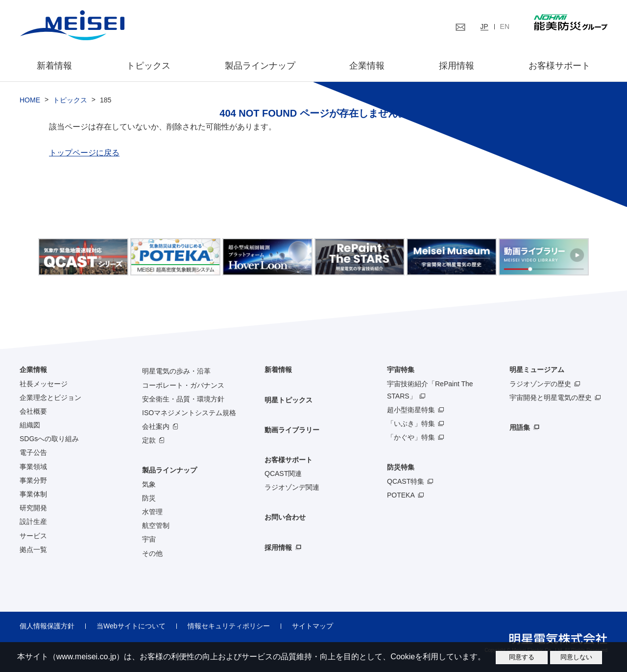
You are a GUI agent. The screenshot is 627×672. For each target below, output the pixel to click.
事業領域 (33, 467)
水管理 (152, 512)
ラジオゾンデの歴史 (540, 384)
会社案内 (156, 426)
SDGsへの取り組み (49, 439)
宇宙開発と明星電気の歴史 (551, 398)
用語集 (520, 427)
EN (505, 26)
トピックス (148, 66)
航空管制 (156, 525)
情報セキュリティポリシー (229, 626)
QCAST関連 (283, 473)
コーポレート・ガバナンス (183, 385)
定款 (149, 440)
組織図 (30, 425)
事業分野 (33, 480)
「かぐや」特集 (411, 437)
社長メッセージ (44, 384)
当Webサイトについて (131, 626)
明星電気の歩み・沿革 (176, 371)
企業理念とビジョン (50, 398)
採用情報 (457, 66)
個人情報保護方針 (47, 626)
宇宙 (149, 539)
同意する (522, 657)
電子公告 (33, 452)
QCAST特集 (406, 481)
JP (484, 26)
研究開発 (33, 508)
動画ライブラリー (292, 430)
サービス (33, 536)
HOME (30, 100)
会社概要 (33, 411)
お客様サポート (559, 66)
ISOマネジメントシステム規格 (189, 413)
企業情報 (367, 66)
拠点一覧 (33, 549)
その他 (152, 553)
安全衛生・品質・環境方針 (183, 399)
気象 (149, 484)
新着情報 (54, 66)
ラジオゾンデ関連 (292, 487)
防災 (149, 498)
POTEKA (401, 495)
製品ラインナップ (169, 470)
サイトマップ (313, 626)
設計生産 (33, 522)
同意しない (576, 657)
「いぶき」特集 (411, 423)
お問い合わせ (285, 517)
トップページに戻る (84, 153)
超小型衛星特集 (411, 410)
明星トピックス (289, 400)
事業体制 (33, 494)
